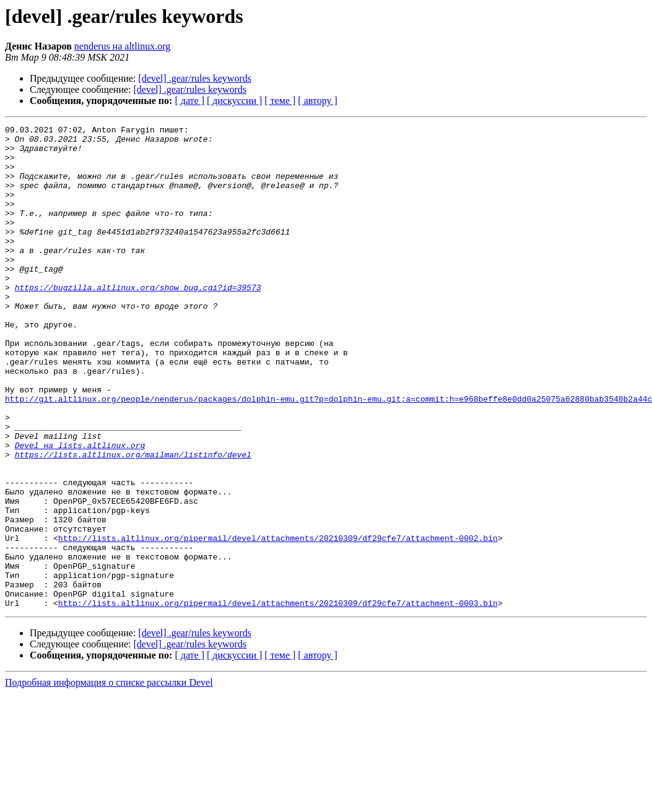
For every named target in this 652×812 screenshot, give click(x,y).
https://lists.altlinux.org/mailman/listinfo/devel (133, 521)
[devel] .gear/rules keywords (195, 78)
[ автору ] (317, 101)
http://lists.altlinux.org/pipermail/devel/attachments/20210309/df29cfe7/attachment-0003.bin (278, 699)
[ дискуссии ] (234, 101)
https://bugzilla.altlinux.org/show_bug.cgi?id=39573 (138, 321)
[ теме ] (280, 101)
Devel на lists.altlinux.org (80, 510)
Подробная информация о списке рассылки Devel (109, 779)
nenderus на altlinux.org (122, 46)
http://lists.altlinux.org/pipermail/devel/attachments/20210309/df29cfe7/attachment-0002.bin (278, 621)
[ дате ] (189, 101)
